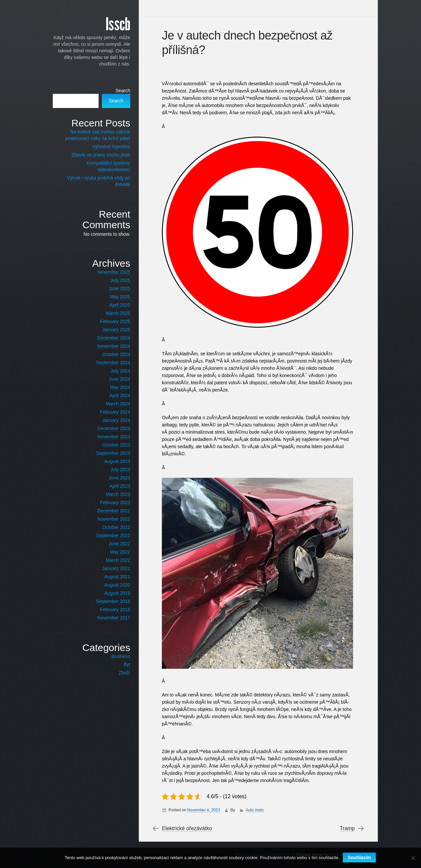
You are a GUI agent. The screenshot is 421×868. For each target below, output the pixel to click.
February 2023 (111, 502)
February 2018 (111, 610)
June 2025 (116, 288)
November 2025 (110, 272)
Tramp (346, 828)
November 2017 (110, 618)
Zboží (120, 673)
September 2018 (109, 601)
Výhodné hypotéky (107, 147)
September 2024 (109, 363)
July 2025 (117, 280)
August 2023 (114, 461)
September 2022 (109, 535)
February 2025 (111, 321)
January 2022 (113, 568)
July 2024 (117, 371)
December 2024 (110, 338)
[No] (413, 858)
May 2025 (116, 297)
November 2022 (110, 519)
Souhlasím (360, 857)
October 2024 (113, 354)
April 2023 (116, 486)
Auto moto (256, 810)
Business (117, 656)
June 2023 (116, 478)
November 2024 (110, 346)
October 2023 (113, 445)
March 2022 (114, 560)
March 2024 (114, 404)
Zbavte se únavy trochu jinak (97, 155)
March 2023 (114, 494)
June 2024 (116, 379)
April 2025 (116, 305)
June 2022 (116, 544)
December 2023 (110, 428)
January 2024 (113, 420)
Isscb (114, 25)
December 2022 (110, 511)
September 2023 (109, 453)
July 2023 (117, 470)
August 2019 (114, 593)
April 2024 (116, 395)
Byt (123, 665)
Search (119, 91)
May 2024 (116, 387)
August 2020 (114, 585)
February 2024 (111, 412)
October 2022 (113, 527)
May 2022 (116, 552)
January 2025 (113, 330)
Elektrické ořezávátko (188, 828)
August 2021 (114, 577)
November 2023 (110, 437)
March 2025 (114, 313)
